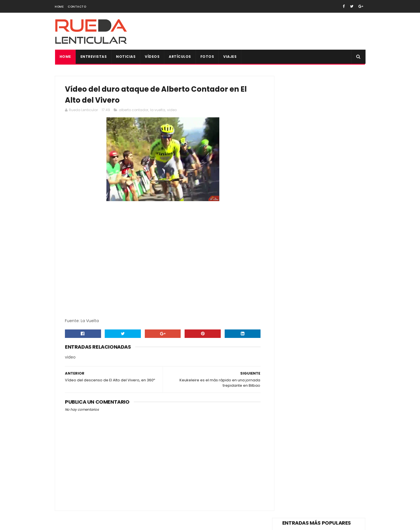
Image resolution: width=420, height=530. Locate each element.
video (172, 111)
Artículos (180, 57)
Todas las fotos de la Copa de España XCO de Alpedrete (333, 295)
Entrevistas (93, 57)
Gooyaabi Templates (152, 523)
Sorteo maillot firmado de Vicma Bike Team (331, 318)
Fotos (207, 57)
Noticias (126, 57)
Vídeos (152, 57)
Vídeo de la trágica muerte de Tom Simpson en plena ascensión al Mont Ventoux (333, 101)
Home (59, 7)
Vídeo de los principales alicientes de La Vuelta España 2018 (333, 188)
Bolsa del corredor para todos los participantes (333, 266)
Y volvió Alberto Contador (324, 211)
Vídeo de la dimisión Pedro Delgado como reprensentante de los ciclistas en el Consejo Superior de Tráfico (316, 133)
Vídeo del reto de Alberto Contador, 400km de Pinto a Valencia (327, 243)
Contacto (77, 7)
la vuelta (158, 111)
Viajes (230, 57)
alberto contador (134, 111)
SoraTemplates (90, 523)
